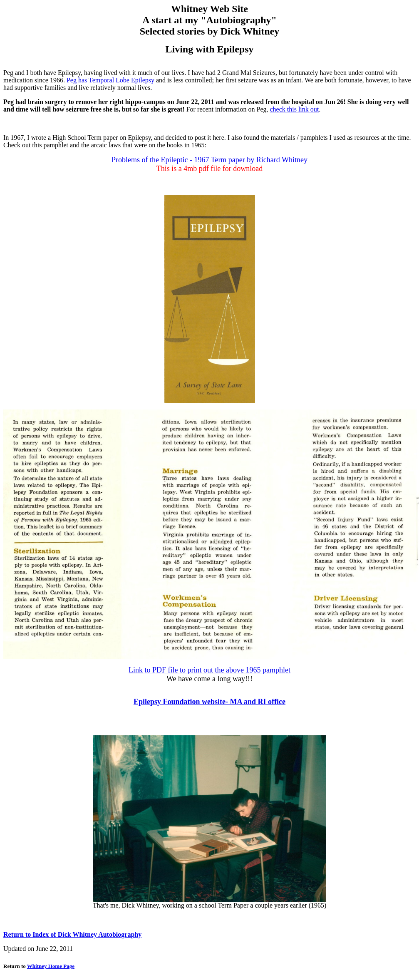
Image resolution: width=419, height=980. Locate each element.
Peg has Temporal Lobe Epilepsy (110, 80)
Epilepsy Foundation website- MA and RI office (209, 702)
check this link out (295, 109)
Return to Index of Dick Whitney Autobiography (72, 934)
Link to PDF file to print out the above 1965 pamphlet (209, 670)
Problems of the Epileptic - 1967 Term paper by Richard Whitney (209, 160)
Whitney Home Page (51, 966)
